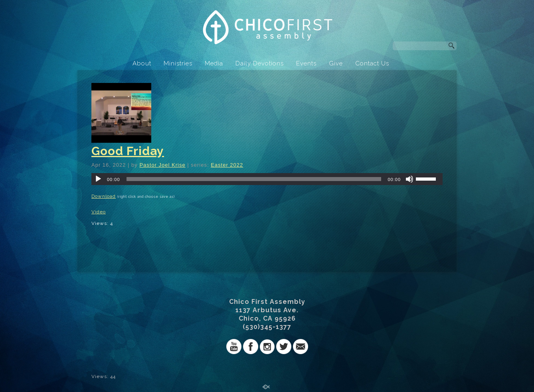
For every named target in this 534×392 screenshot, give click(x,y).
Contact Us (372, 63)
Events (306, 63)
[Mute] (409, 179)
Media (214, 63)
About (142, 63)
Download (104, 196)
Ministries (178, 63)
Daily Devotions (260, 63)
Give (336, 63)
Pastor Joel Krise (162, 165)
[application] (267, 179)
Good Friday (128, 151)
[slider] (254, 179)
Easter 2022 (227, 165)
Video (99, 212)
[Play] (98, 179)
